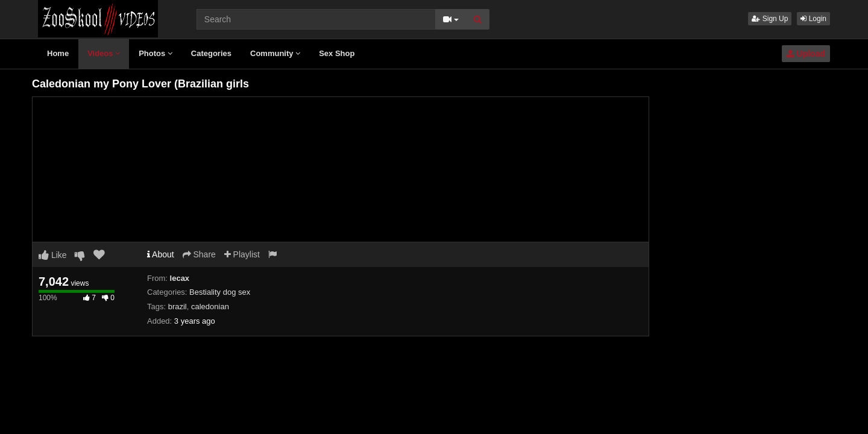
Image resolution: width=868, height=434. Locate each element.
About (161, 254)
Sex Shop (337, 53)
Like (53, 255)
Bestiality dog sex (220, 292)
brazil (178, 307)
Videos (104, 53)
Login (813, 19)
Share (199, 254)
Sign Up (770, 19)
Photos (156, 53)
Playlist (242, 254)
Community (275, 53)
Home (58, 53)
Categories (211, 53)
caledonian (210, 307)
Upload (806, 54)
